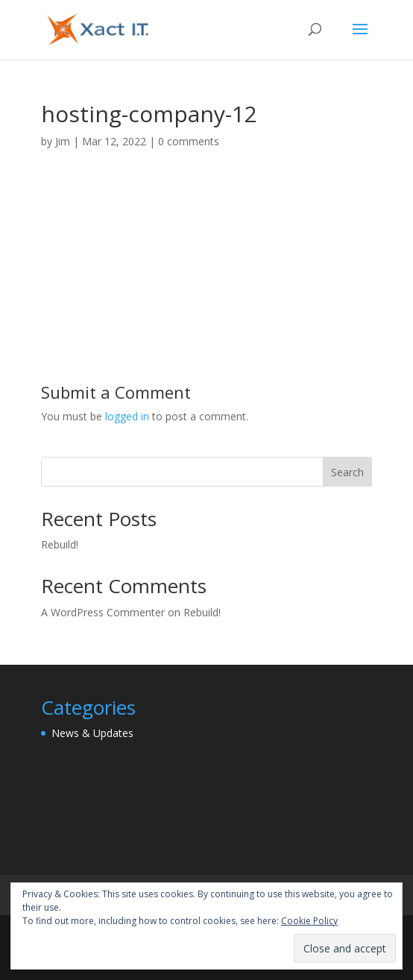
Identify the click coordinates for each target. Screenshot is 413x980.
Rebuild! (60, 544)
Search (347, 472)
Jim (63, 141)
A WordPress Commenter (103, 612)
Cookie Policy (309, 921)
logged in (127, 416)
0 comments (189, 141)
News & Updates (92, 733)
